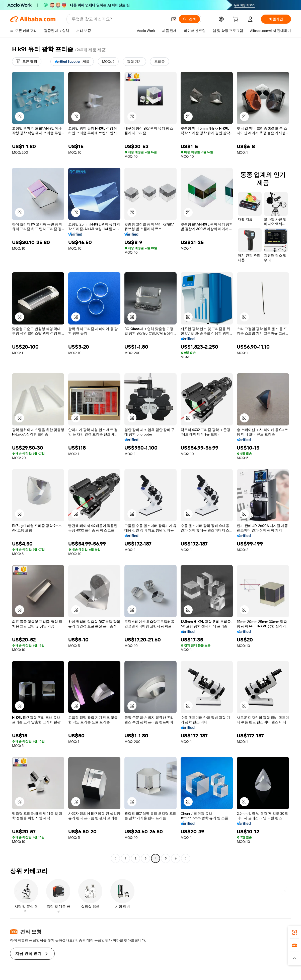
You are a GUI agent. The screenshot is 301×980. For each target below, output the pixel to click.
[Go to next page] (186, 858)
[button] (174, 19)
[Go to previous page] (115, 858)
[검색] (189, 19)
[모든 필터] (27, 62)
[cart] (237, 20)
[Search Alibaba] (119, 19)
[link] (294, 932)
